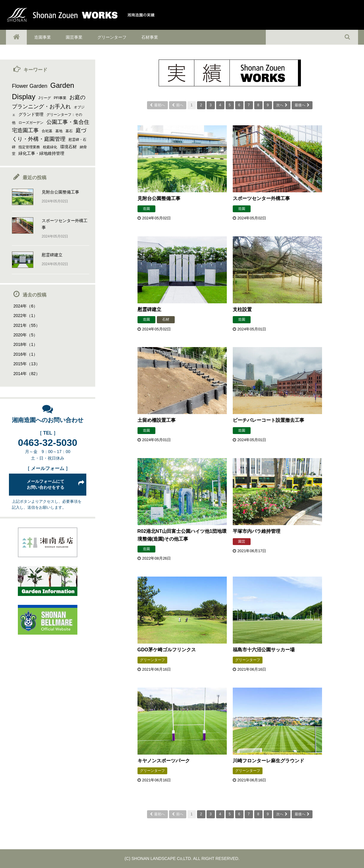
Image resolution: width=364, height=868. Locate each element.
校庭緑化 (50, 147)
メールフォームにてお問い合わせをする (46, 484)
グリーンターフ (112, 37)
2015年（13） (27, 364)
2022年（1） (25, 316)
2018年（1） (25, 344)
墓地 (59, 131)
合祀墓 (47, 131)
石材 (166, 319)
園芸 (242, 541)
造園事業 (43, 37)
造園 (146, 209)
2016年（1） (25, 354)
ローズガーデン (31, 123)
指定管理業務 (29, 147)
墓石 (69, 131)
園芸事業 (74, 37)
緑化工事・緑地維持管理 (41, 153)
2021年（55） (27, 325)
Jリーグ (45, 98)
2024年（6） (25, 306)
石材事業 (150, 37)
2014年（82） (27, 374)
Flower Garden (30, 86)
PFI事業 (60, 98)
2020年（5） (25, 335)
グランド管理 (31, 114)
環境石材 (68, 147)
